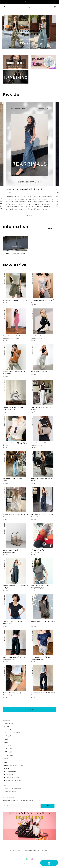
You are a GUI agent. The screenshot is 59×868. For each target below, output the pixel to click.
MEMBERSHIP (11, 772)
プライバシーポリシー (12, 778)
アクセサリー (10, 752)
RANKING (9, 723)
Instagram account (13, 789)
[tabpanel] (29, 158)
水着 (7, 739)
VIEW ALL (52, 229)
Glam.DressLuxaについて (14, 766)
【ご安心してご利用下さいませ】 (14, 253)
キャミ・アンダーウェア (14, 733)
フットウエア (10, 755)
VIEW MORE (29, 710)
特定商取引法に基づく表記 (14, 781)
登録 (48, 806)
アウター (8, 746)
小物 (7, 758)
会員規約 (45, 851)
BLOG (7, 769)
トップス (8, 730)
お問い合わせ (9, 775)
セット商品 (9, 749)
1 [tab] (27, 215)
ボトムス (8, 736)
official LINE (11, 792)
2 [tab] (29, 215)
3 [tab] (32, 215)
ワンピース (9, 726)
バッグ (8, 742)
